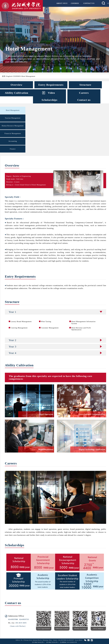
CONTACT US (89, 3)
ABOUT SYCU (62, 3)
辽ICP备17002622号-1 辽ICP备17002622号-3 (45, 642)
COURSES (75, 3)
